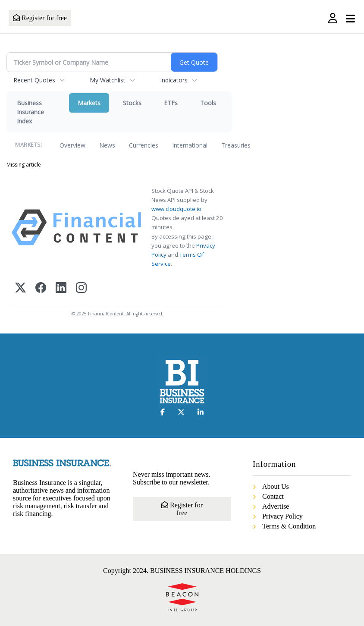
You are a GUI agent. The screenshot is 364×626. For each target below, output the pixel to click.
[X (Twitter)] (20, 288)
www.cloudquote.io (176, 209)
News (107, 145)
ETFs (171, 103)
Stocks (132, 103)
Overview (72, 145)
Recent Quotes (34, 80)
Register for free (40, 18)
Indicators (174, 80)
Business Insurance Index (30, 112)
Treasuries (236, 145)
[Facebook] (41, 288)
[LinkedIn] (61, 288)
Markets (89, 103)
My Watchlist (108, 80)
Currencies (144, 145)
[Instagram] (81, 288)
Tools (208, 103)
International (190, 145)
